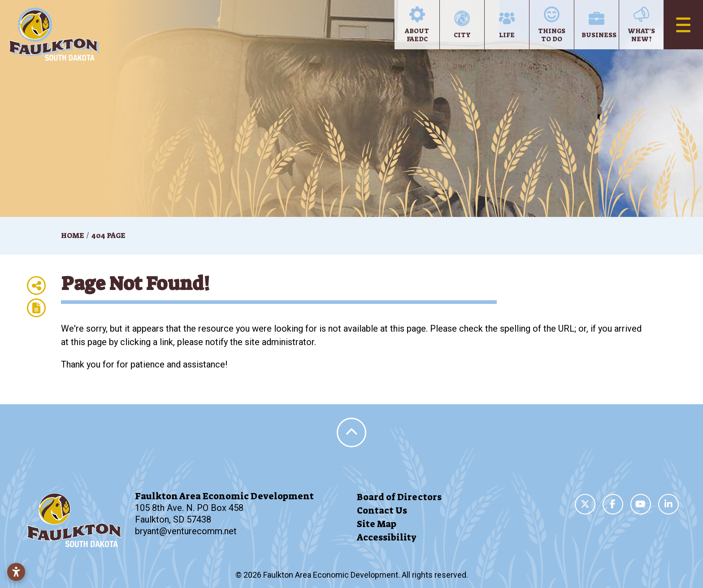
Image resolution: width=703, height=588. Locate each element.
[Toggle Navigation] (683, 25)
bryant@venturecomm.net (186, 531)
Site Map (377, 524)
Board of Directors (399, 497)
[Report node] (36, 308)
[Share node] (36, 285)
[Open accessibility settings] (16, 572)
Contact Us (382, 510)
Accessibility (387, 537)
